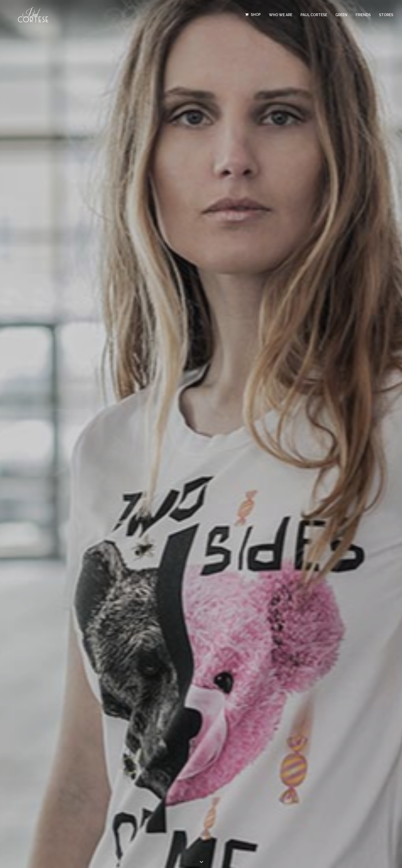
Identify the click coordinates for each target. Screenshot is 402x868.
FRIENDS (363, 15)
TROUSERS (67, 758)
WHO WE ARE (281, 15)
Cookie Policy (248, 814)
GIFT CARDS (67, 785)
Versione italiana (219, 824)
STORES (386, 15)
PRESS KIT (140, 785)
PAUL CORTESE (314, 15)
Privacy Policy (217, 803)
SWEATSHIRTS (69, 765)
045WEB (301, 798)
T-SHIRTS (65, 751)
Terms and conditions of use (229, 798)
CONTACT (140, 791)
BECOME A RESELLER (151, 778)
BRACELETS (67, 771)
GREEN (341, 15)
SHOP (256, 15)
